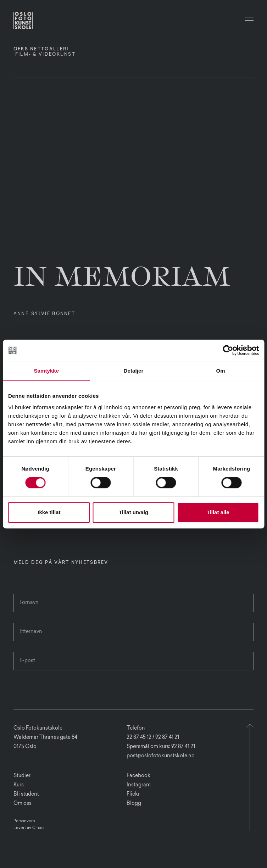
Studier (22, 776)
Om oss (23, 804)
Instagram (139, 785)
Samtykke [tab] (46, 371)
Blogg (134, 804)
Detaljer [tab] (134, 371)
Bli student (26, 795)
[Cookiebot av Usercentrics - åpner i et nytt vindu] (228, 350)
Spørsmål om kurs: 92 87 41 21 (161, 747)
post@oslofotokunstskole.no (161, 756)
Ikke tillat (49, 512)
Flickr (133, 795)
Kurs (19, 785)
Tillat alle (218, 512)
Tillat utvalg (133, 512)
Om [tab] (221, 371)
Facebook (138, 776)
